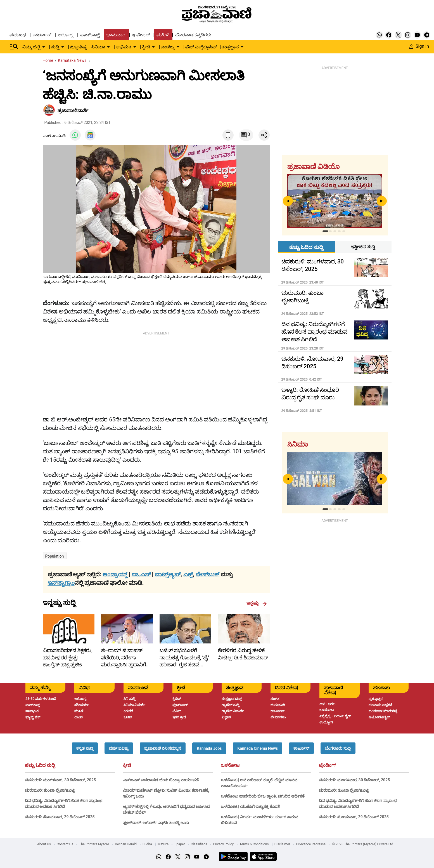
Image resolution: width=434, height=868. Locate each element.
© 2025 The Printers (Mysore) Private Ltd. (363, 844)
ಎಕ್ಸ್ (188, 574)
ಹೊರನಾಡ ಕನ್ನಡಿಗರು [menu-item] (193, 35)
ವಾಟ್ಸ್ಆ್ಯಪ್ (168, 574)
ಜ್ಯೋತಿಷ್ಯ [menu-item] (78, 47)
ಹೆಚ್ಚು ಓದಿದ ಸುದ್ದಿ (40, 765)
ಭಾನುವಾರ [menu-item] (116, 35)
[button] (85, 748)
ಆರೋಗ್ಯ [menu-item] (66, 35)
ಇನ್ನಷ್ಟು (257, 603)
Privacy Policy (223, 844)
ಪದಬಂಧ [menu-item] (18, 35)
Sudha (147, 844)
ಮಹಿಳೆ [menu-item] (163, 35)
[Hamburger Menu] (14, 47)
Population (55, 556)
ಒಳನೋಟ (230, 765)
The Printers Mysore (94, 844)
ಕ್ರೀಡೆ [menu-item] (146, 47)
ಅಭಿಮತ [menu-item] (124, 47)
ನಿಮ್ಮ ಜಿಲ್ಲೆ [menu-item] (31, 47)
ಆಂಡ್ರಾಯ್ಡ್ (116, 574)
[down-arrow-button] (44, 47)
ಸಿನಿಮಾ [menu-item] (98, 47)
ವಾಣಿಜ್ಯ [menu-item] (168, 47)
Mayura (163, 844)
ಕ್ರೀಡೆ (127, 765)
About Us (44, 844)
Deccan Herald (126, 844)
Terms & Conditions (254, 844)
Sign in (419, 46)
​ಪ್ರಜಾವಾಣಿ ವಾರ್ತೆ (73, 111)
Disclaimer (282, 844)
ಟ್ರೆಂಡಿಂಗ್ (327, 765)
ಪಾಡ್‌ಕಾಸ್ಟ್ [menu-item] (90, 35)
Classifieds (199, 844)
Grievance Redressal (311, 844)
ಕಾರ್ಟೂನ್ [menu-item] (42, 35)
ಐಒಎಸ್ (141, 574)
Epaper (180, 844)
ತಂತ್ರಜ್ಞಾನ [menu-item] (230, 47)
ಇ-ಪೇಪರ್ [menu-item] (141, 35)
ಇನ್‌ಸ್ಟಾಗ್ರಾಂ (61, 583)
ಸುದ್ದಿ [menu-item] (55, 47)
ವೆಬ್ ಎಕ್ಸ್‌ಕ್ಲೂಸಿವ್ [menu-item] (201, 47)
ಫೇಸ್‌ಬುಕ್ (207, 574)
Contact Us (65, 844)
